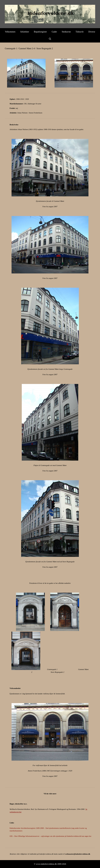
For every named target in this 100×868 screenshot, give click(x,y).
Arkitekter (25, 32)
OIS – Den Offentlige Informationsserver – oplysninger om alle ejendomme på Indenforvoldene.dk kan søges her (50, 836)
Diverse (92, 32)
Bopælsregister (40, 32)
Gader (54, 32)
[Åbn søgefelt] (50, 39)
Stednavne (66, 32)
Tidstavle (80, 32)
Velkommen (10, 32)
